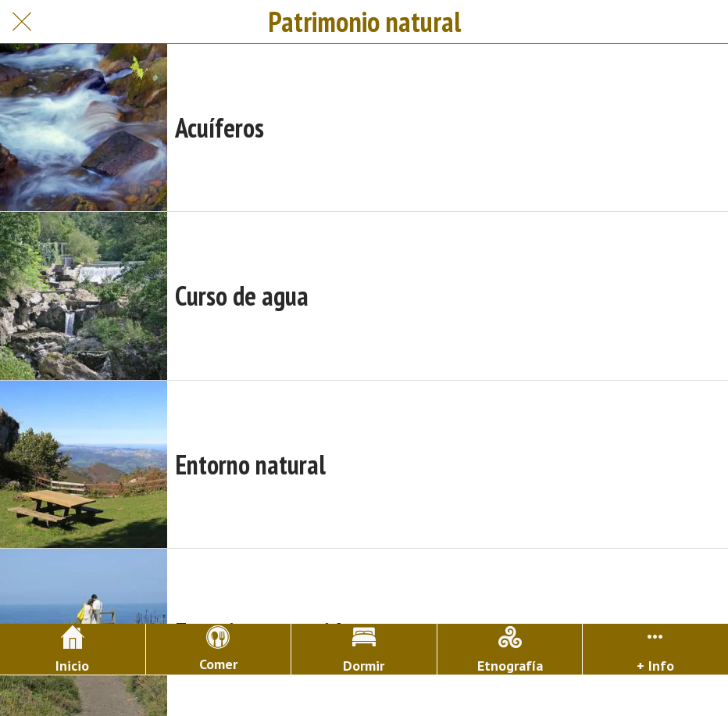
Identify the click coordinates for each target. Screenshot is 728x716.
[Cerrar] (22, 22)
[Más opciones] (655, 649)
